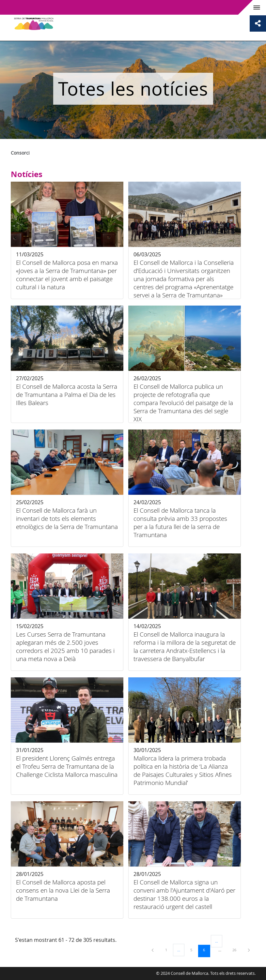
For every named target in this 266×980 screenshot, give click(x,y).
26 (237, 950)
